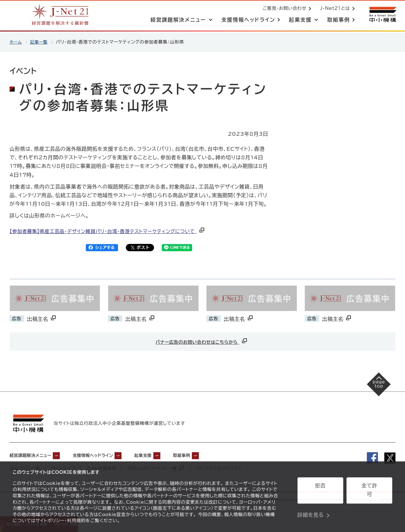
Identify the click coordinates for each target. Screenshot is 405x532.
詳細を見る (311, 508)
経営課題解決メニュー (35, 454)
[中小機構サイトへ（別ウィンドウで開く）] (382, 15)
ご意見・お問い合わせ (283, 9)
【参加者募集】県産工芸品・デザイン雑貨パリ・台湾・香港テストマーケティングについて (113, 231)
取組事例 (211, 454)
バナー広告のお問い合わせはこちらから (202, 341)
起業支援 (167, 454)
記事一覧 (40, 42)
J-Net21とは (334, 9)
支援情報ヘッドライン (108, 454)
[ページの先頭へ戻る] (373, 389)
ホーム (16, 42)
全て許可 (369, 492)
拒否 (320, 492)
